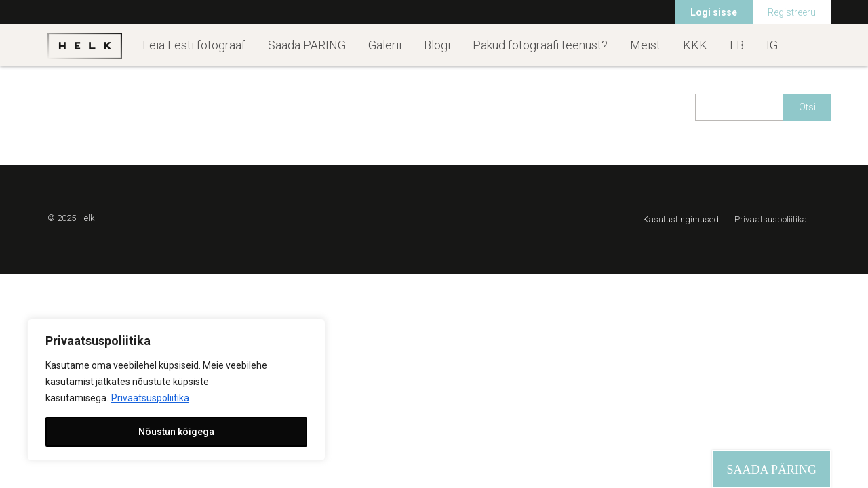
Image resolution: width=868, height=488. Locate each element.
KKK (695, 45)
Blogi (437, 45)
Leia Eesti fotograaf (194, 45)
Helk (85, 45)
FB (737, 45)
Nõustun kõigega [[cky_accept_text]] (176, 432)
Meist (645, 45)
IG (772, 45)
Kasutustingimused (681, 219)
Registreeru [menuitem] (792, 12)
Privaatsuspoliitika (150, 398)
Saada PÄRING (307, 45)
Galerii (385, 45)
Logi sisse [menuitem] (714, 12)
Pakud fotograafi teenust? (540, 45)
